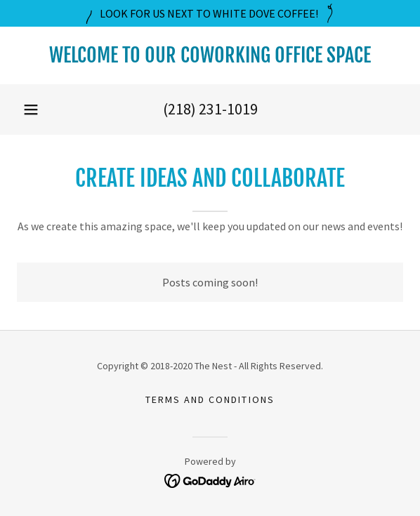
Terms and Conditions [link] (210, 399)
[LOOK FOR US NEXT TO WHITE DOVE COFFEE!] (210, 13)
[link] (210, 55)
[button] (31, 110)
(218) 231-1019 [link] (210, 109)
